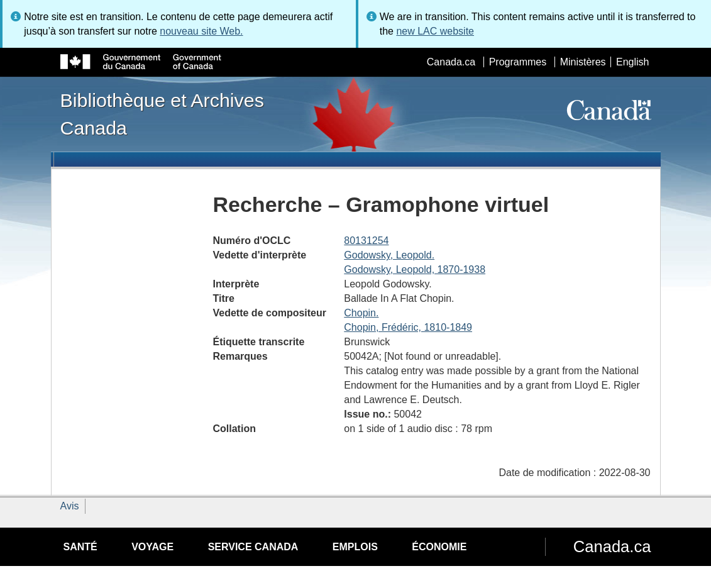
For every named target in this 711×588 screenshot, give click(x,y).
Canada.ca (451, 62)
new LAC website (435, 31)
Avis (70, 506)
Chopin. (361, 313)
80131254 (366, 241)
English (632, 62)
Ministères (583, 62)
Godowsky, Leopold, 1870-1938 (415, 269)
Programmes (518, 62)
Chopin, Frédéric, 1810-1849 (408, 327)
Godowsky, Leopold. (389, 255)
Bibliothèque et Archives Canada (162, 114)
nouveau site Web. (201, 31)
